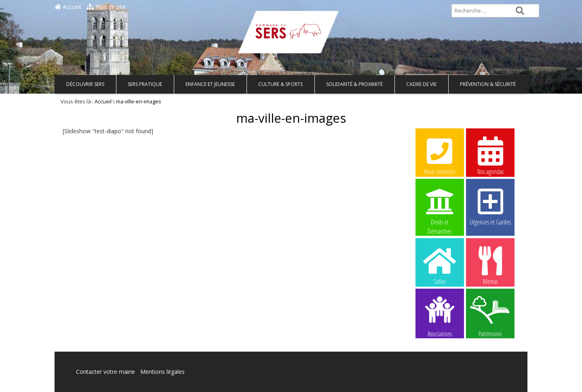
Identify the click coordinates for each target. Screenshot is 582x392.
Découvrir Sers (85, 84)
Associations (440, 316)
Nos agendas (490, 155)
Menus (490, 265)
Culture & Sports (280, 84)
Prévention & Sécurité (488, 84)
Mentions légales (162, 372)
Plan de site (106, 7)
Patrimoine (490, 316)
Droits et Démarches (440, 206)
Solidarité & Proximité (354, 84)
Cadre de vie (421, 84)
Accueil (68, 7)
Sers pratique (145, 84)
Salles (440, 265)
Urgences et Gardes (490, 206)
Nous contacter (440, 155)
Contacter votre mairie (105, 372)
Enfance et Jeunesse (210, 84)
